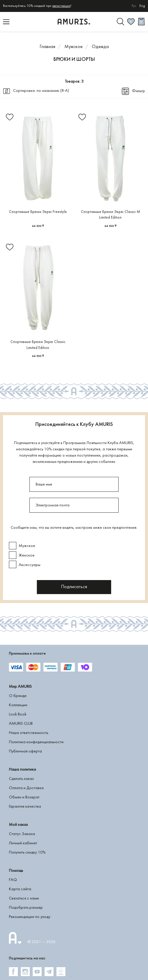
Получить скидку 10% (27, 853)
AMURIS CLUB (21, 724)
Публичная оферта (25, 751)
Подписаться (74, 587)
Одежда (100, 47)
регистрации (61, 6)
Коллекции (18, 705)
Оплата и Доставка (26, 788)
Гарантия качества (25, 807)
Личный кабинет (23, 843)
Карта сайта (20, 889)
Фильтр (138, 91)
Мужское (74, 47)
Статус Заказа (22, 834)
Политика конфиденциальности (36, 742)
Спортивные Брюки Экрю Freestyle (38, 212)
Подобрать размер (26, 908)
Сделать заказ (21, 779)
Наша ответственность (29, 733)
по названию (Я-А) (53, 91)
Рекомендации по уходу (30, 917)
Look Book (18, 714)
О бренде (18, 696)
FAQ (13, 880)
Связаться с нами (24, 898)
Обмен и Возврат (24, 797)
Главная (47, 47)
